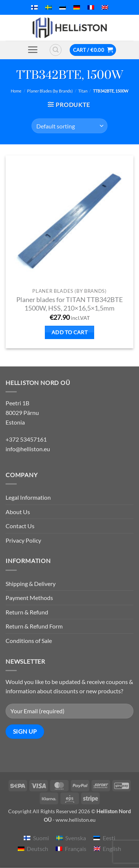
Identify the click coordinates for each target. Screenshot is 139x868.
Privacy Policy (23, 540)
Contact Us (20, 526)
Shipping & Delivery (31, 584)
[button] (33, 50)
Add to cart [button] (70, 332)
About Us (18, 512)
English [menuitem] (112, 849)
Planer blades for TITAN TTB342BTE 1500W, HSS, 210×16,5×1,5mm (69, 304)
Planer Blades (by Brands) (50, 91)
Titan (83, 91)
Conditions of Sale (29, 641)
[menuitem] (34, 7)
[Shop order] (69, 126)
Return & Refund (27, 612)
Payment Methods (29, 598)
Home (16, 91)
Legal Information (28, 497)
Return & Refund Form (34, 626)
